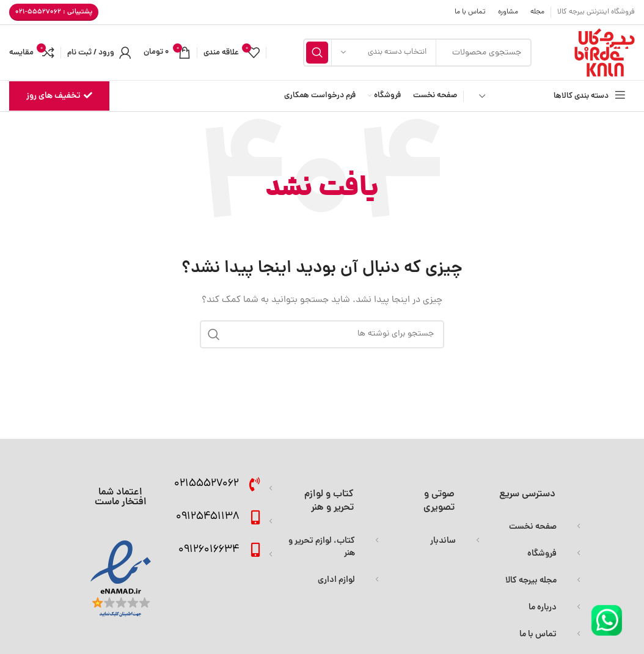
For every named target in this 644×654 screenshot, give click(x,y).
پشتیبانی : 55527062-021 (54, 12)
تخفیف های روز (59, 96)
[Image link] (607, 621)
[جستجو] (322, 334)
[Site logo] (605, 53)
